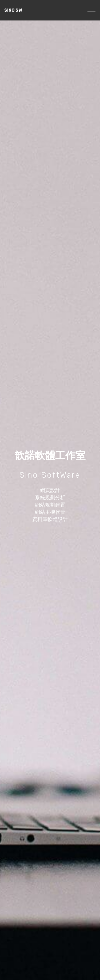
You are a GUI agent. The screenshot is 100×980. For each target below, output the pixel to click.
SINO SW (13, 10)
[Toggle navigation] (92, 9)
